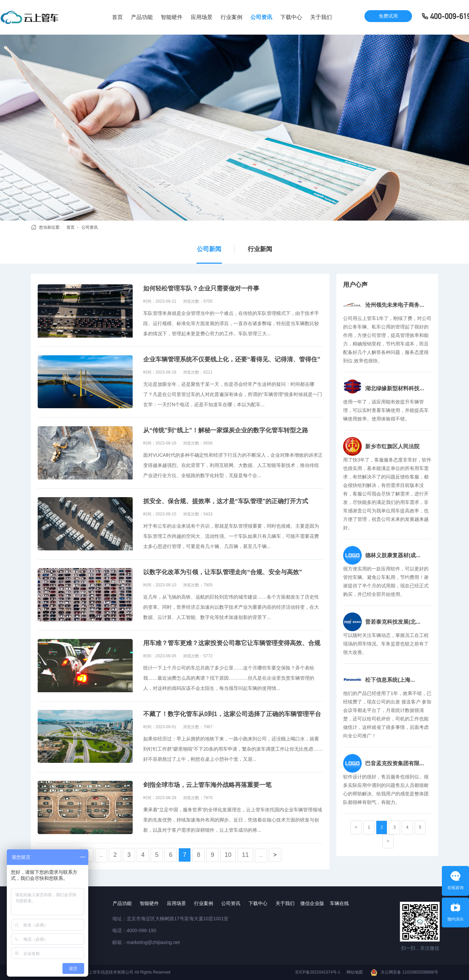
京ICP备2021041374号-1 (317, 972)
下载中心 (291, 17)
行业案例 (231, 17)
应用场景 (202, 17)
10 (228, 855)
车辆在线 (339, 903)
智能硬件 (172, 17)
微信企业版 (312, 903)
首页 (117, 17)
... (101, 855)
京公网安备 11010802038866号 (409, 972)
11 (245, 855)
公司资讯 (261, 17)
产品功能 (142, 17)
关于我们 (321, 17)
